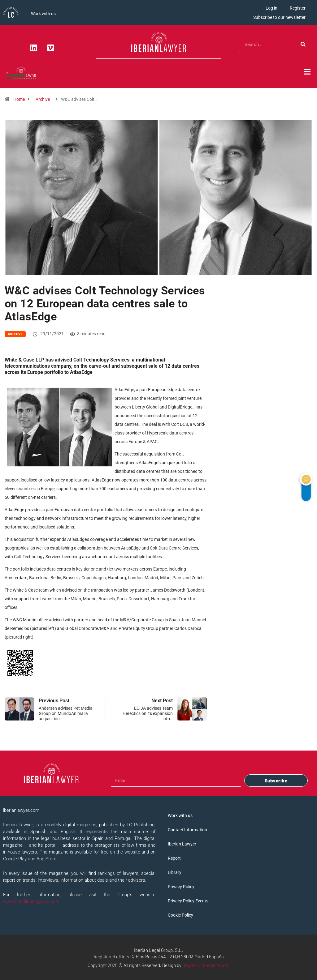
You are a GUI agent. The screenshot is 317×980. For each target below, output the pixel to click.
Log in (271, 8)
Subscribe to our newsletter (279, 17)
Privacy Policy (181, 887)
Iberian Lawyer (182, 844)
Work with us (43, 14)
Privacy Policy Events (188, 901)
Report (174, 858)
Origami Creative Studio (206, 965)
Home (19, 99)
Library (175, 872)
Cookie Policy (180, 915)
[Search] (303, 44)
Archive (43, 99)
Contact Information (187, 830)
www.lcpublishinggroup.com (31, 901)
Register (298, 8)
